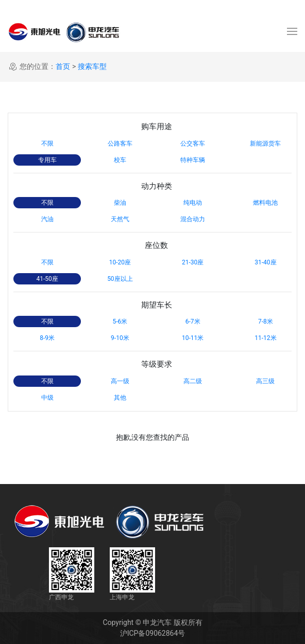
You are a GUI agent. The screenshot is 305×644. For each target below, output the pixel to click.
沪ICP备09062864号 (153, 633)
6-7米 (193, 321)
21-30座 (193, 262)
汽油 (47, 219)
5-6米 (120, 321)
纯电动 (193, 203)
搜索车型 (92, 66)
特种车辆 (193, 160)
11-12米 (265, 338)
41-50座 (47, 279)
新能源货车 (265, 144)
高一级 (120, 381)
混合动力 (193, 219)
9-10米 (120, 338)
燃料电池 (265, 203)
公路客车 (120, 144)
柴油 (120, 203)
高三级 (265, 381)
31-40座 (265, 262)
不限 (47, 144)
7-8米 (266, 321)
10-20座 (120, 262)
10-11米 (193, 338)
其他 (120, 398)
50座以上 (120, 279)
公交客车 (193, 144)
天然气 (120, 219)
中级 (47, 398)
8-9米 (47, 338)
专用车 (47, 160)
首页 (63, 66)
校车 (120, 160)
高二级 (193, 381)
